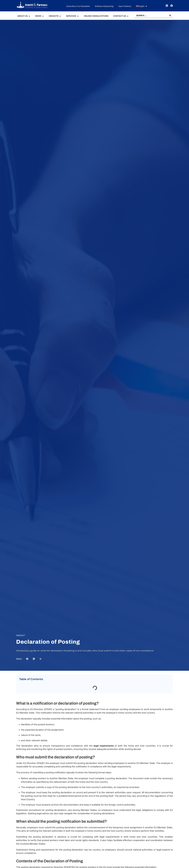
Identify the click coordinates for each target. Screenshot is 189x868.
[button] (142, 6)
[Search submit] (170, 15)
